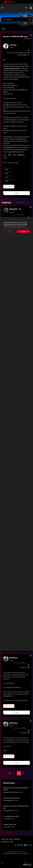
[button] (5, 187)
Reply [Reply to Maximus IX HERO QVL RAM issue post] (16, 193)
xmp (17, 163)
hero (9, 163)
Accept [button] (23, 232)
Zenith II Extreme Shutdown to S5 (11, 798)
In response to (19, 215)
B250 (9, 155)
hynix (12, 163)
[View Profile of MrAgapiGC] (13, 209)
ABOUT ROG (5, 839)
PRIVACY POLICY (22, 852)
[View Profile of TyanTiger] (13, 45)
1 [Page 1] (14, 773)
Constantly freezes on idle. (10, 824)
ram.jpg (7, 168)
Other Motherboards (9, 800)
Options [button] (31, 29)
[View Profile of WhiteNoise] (13, 658)
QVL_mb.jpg (8, 172)
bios (6, 163)
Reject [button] (10, 232)
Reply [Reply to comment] (16, 712)
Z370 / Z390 (7, 819)
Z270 (4, 29)
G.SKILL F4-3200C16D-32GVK (12, 68)
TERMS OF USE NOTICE (12, 852)
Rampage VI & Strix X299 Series (11, 792)
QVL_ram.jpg (8, 180)
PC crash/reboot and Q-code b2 (11, 816)
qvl (14, 163)
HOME (11, 839)
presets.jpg (8, 176)
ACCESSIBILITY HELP (7, 842)
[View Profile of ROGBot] (28, 55)
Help (26, 8)
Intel (14, 155)
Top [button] (2, 864)
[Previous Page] (10, 773)
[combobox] (16, 19)
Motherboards (21, 155)
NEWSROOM (17, 839)
